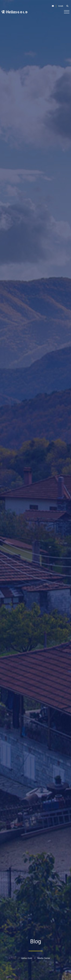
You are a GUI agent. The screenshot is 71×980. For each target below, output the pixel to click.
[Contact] (53, 6)
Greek (61, 6)
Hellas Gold (27, 958)
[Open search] (67, 6)
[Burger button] (67, 12)
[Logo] (14, 12)
